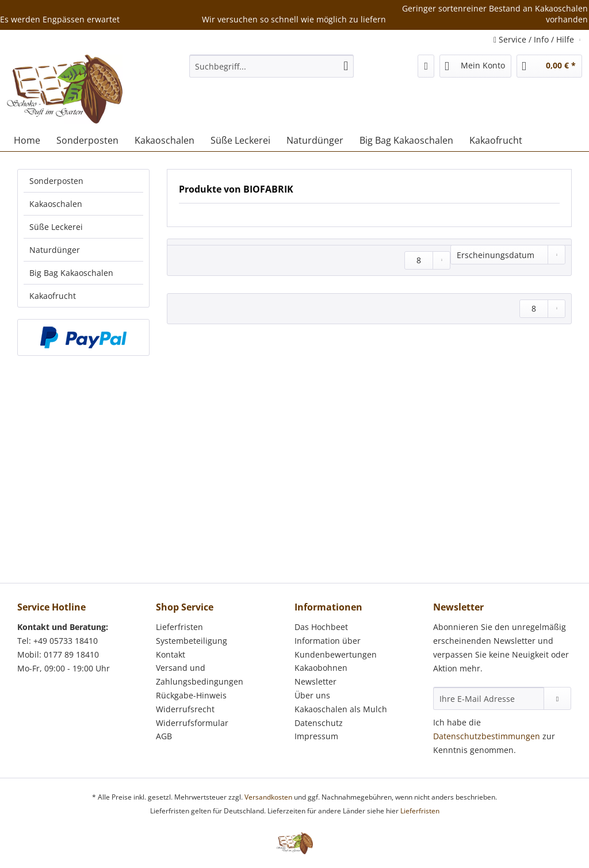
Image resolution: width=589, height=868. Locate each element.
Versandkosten (268, 797)
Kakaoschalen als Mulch (341, 709)
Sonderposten (56, 181)
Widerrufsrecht (185, 709)
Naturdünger (55, 250)
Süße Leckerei (56, 227)
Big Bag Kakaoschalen (71, 273)
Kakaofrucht (53, 296)
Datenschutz (319, 723)
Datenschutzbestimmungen (487, 736)
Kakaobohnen (321, 668)
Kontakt (171, 654)
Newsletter (315, 681)
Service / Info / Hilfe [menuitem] (535, 39)
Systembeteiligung (192, 641)
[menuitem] (272, 72)
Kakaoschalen (56, 204)
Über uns (312, 695)
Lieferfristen (179, 627)
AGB (164, 736)
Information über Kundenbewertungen (336, 648)
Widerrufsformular (192, 723)
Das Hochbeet (321, 627)
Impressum (316, 736)
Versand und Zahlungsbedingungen (200, 675)
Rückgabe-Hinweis (191, 695)
